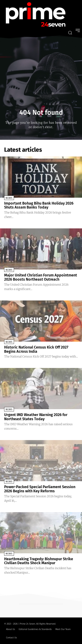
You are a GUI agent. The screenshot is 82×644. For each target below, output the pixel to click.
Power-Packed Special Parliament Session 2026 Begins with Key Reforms (40, 489)
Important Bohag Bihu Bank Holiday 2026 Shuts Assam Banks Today (39, 205)
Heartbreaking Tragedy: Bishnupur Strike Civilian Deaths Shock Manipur (39, 561)
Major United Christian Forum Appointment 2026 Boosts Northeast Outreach (41, 277)
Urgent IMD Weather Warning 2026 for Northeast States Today (36, 417)
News (9, 198)
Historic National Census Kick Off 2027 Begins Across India (36, 349)
